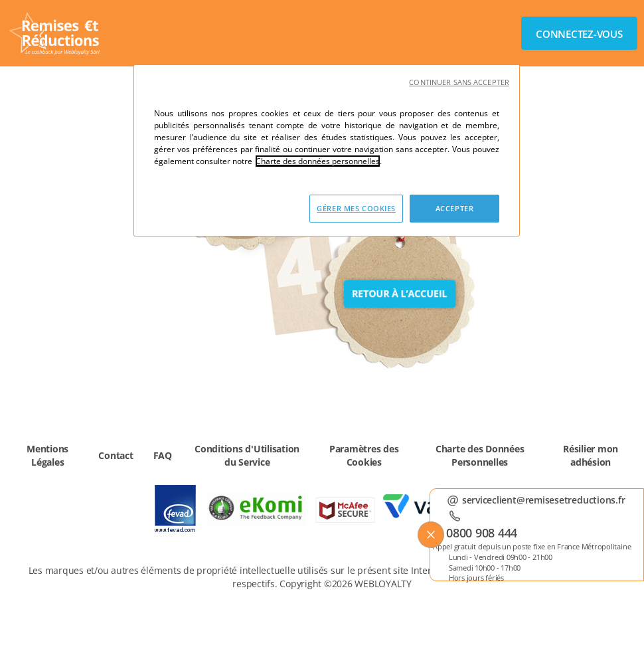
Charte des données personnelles (318, 161)
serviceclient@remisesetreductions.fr (543, 499)
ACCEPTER (455, 208)
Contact (116, 455)
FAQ (163, 455)
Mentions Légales (47, 455)
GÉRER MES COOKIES (356, 208)
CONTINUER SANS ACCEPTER (459, 82)
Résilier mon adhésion (591, 455)
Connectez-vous (579, 34)
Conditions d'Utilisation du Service (247, 455)
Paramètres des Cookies (364, 455)
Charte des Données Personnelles (480, 455)
